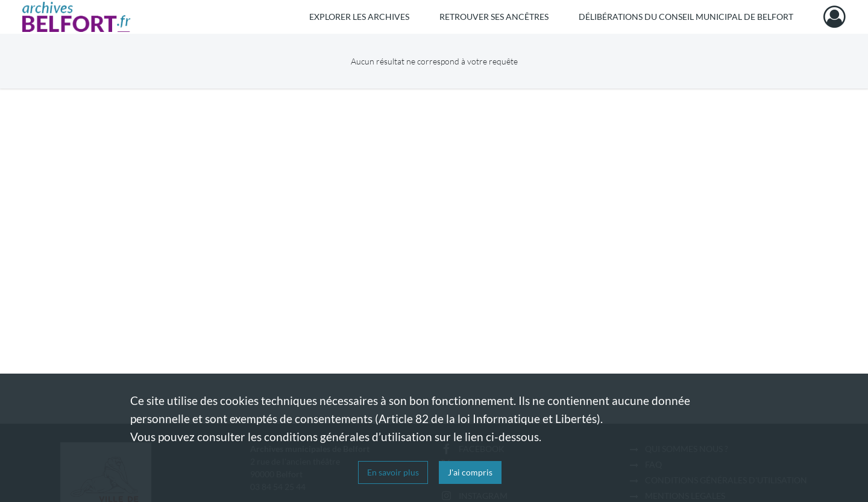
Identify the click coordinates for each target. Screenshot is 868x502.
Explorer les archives (359, 17)
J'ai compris (470, 472)
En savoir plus (393, 472)
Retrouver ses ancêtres (494, 17)
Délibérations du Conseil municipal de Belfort (686, 17)
